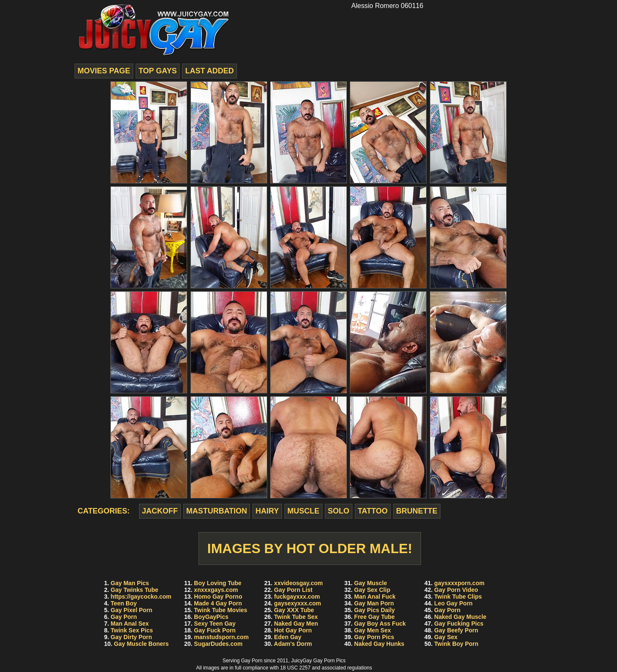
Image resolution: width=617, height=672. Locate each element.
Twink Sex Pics (132, 630)
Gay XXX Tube (294, 610)
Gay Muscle (370, 583)
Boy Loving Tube (218, 583)
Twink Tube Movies (220, 610)
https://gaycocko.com (141, 597)
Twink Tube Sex (296, 617)
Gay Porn (124, 617)
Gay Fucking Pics (459, 624)
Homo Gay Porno (218, 597)
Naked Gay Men (296, 624)
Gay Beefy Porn (456, 630)
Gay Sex (446, 637)
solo (339, 511)
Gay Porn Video (456, 590)
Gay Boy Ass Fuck (380, 624)
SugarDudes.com (218, 644)
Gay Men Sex (372, 630)
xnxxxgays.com (216, 590)
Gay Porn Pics (374, 637)
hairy (267, 511)
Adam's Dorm (293, 644)
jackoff (160, 511)
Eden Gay (288, 637)
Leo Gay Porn (453, 603)
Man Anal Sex (130, 624)
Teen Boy (124, 603)
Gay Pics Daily (374, 610)
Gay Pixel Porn (132, 610)
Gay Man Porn (374, 603)
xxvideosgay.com (298, 583)
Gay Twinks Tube (135, 590)
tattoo (373, 511)
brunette (417, 511)
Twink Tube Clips (458, 597)
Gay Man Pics (130, 583)
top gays (158, 71)
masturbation (217, 511)
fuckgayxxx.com (297, 597)
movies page (104, 71)
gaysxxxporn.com (459, 583)
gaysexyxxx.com (297, 603)
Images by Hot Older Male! (310, 548)
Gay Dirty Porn (131, 637)
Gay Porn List (293, 590)
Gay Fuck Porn (215, 630)
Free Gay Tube (374, 617)
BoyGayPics (211, 617)
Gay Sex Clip (372, 590)
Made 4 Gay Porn (218, 603)
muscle (303, 511)
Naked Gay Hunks (379, 644)
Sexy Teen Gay (215, 624)
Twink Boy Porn (456, 644)
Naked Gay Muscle (460, 617)
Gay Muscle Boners (141, 644)
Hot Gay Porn (293, 630)
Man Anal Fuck (375, 597)
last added (209, 71)
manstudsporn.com (221, 637)
